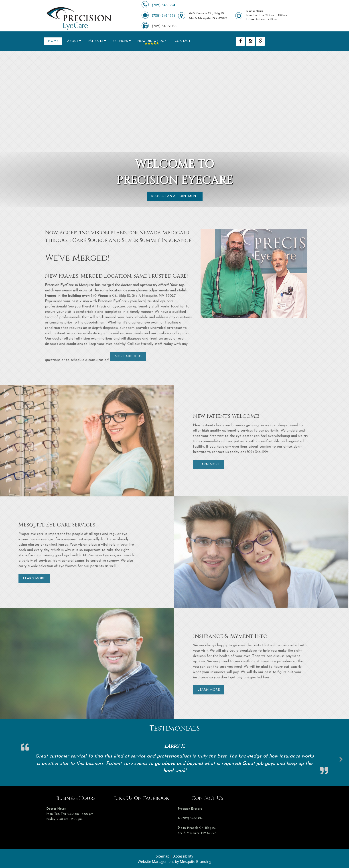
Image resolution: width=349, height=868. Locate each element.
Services (120, 41)
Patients (95, 41)
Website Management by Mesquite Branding (175, 862)
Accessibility (183, 856)
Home (53, 41)
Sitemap (163, 856)
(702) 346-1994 (163, 5)
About (73, 41)
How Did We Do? (152, 41)
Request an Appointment (175, 196)
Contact (183, 41)
